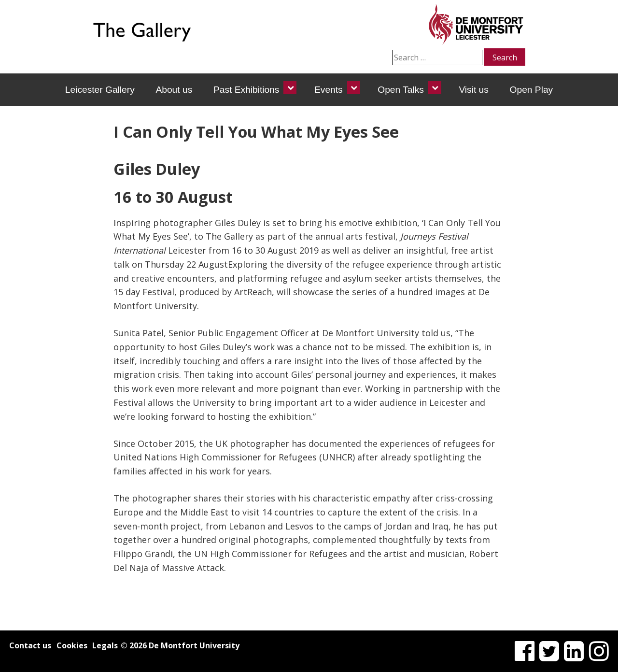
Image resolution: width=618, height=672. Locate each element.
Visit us (474, 90)
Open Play (532, 90)
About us (174, 90)
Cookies (72, 645)
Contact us (30, 645)
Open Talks (401, 90)
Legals (105, 645)
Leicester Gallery (100, 90)
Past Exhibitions (246, 90)
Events (329, 90)
